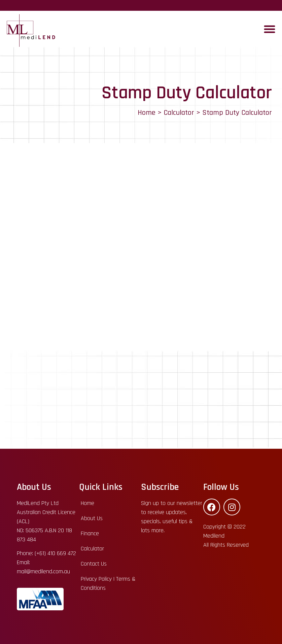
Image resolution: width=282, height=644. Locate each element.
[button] (270, 29)
